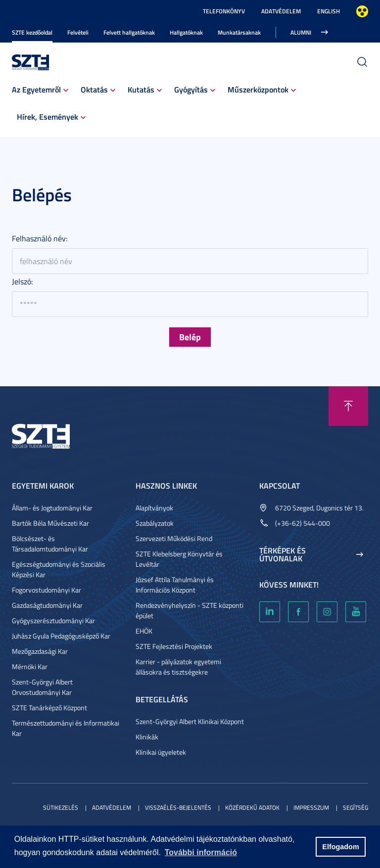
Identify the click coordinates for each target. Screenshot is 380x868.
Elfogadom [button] (340, 847)
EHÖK (144, 631)
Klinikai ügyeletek (161, 752)
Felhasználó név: (40, 238)
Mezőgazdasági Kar (40, 651)
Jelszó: (22, 281)
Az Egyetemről (36, 89)
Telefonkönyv (224, 11)
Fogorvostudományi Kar (47, 590)
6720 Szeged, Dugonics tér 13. (319, 508)
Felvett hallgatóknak (129, 32)
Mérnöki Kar (30, 666)
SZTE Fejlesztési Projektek (174, 646)
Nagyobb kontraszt (362, 11)
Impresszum (311, 807)
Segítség (356, 807)
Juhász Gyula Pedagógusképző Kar (61, 636)
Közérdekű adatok (252, 807)
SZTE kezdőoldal (32, 32)
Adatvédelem (281, 11)
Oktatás (94, 89)
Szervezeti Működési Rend (174, 538)
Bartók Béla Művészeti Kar (50, 523)
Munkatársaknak (239, 32)
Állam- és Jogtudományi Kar (52, 508)
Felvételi (78, 32)
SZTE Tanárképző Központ (49, 708)
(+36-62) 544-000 (303, 523)
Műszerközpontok (258, 89)
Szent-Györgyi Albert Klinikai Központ (190, 721)
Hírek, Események (47, 116)
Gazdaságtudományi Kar (47, 605)
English (329, 11)
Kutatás (141, 89)
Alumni (301, 32)
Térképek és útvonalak (283, 554)
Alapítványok (154, 508)
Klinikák (147, 737)
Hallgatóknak (186, 32)
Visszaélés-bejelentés (178, 807)
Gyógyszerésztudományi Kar (53, 620)
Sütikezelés (61, 807)
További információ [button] (201, 852)
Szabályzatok (155, 523)
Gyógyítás (191, 89)
